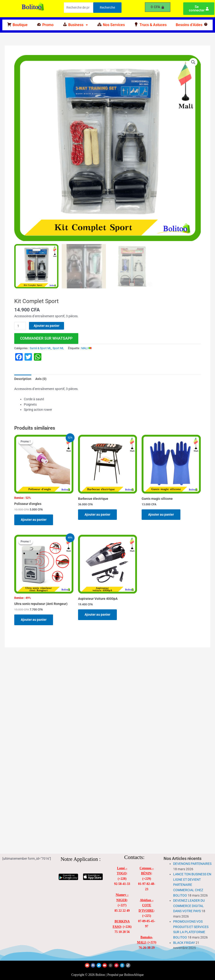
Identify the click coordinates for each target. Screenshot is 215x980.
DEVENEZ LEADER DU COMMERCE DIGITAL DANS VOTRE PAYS (189, 906)
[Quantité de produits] (20, 326)
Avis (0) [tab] (41, 379)
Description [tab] (23, 379)
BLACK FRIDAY (184, 943)
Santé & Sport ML (40, 348)
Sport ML (58, 348)
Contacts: (134, 857)
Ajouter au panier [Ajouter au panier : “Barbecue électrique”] (97, 514)
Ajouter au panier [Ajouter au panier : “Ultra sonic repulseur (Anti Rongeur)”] (34, 620)
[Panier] (158, 7)
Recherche (107, 7)
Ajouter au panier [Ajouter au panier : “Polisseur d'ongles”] (34, 520)
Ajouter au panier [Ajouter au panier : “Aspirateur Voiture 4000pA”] (97, 614)
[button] (75, 25)
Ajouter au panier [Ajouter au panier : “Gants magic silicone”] (161, 514)
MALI (86, 348)
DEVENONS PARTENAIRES (192, 864)
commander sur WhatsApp (46, 338)
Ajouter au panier (47, 326)
